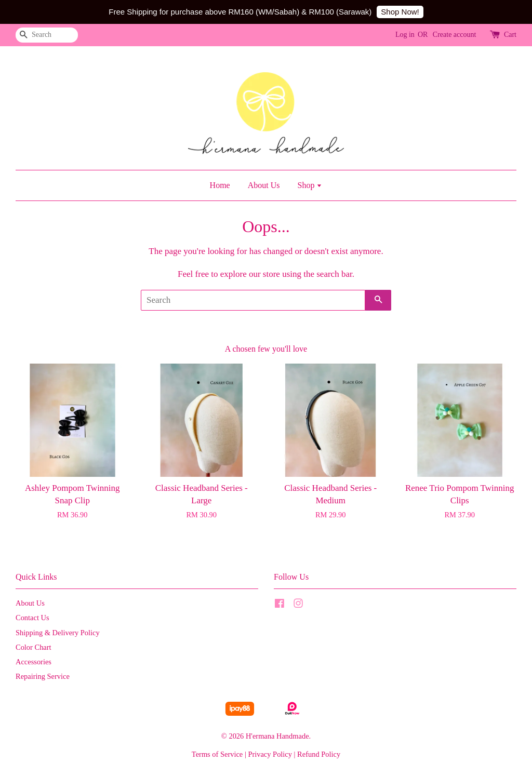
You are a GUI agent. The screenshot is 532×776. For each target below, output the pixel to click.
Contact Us (32, 618)
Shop (310, 185)
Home (220, 185)
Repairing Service (43, 676)
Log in (405, 35)
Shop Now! (400, 12)
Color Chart (34, 647)
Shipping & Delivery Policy (58, 633)
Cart (510, 35)
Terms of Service (217, 754)
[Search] (47, 35)
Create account (455, 35)
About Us (264, 185)
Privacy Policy (270, 754)
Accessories (34, 662)
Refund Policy (319, 754)
